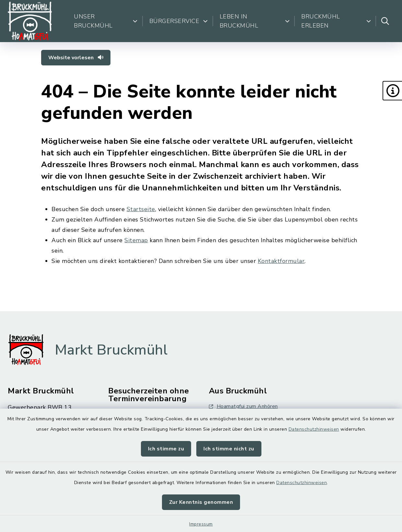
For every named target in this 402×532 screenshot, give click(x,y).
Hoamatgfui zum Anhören (243, 406)
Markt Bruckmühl (111, 350)
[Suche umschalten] (385, 21)
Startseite (141, 209)
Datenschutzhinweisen (314, 429)
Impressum (201, 524)
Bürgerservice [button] (179, 21)
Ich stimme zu (166, 449)
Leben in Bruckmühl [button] (255, 21)
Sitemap (136, 240)
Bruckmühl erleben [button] (336, 21)
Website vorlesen (76, 58)
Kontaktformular (281, 261)
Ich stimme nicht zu (229, 449)
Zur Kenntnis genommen (201, 502)
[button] (392, 91)
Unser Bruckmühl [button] (106, 21)
